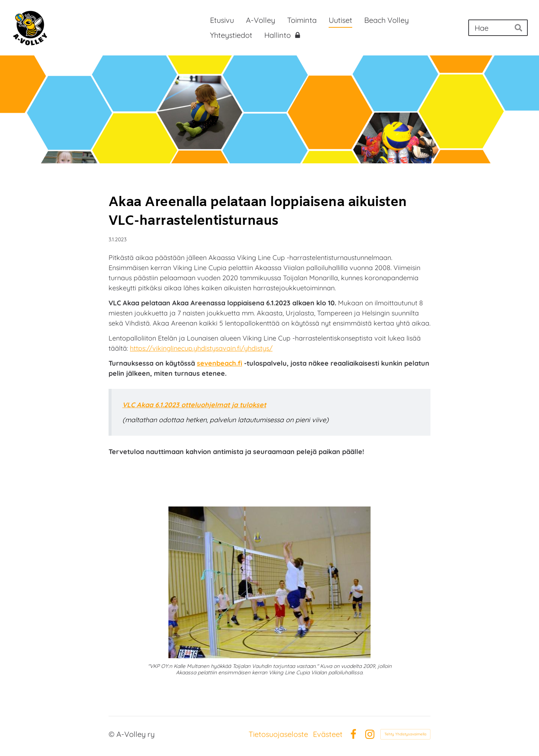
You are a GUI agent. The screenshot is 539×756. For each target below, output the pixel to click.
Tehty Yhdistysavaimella (405, 734)
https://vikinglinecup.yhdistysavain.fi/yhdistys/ (201, 348)
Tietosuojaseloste (278, 734)
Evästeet (328, 734)
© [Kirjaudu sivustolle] (112, 734)
